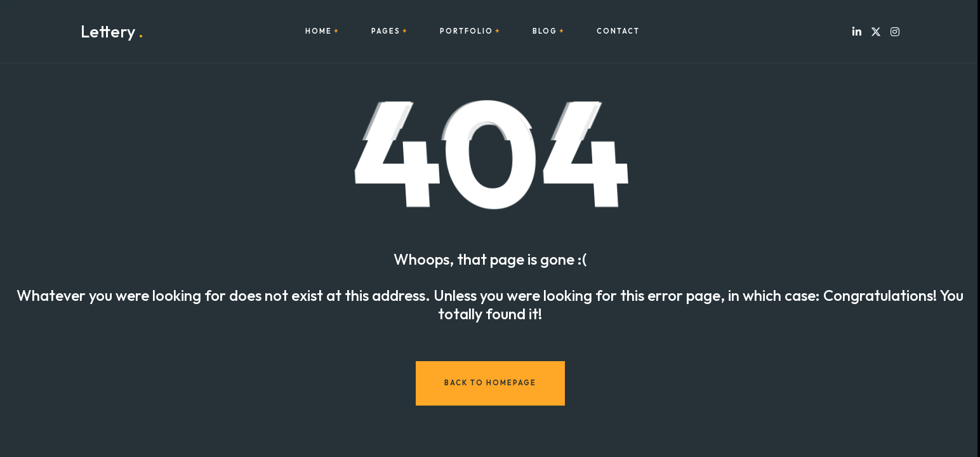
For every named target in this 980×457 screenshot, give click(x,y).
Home (319, 31)
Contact (618, 31)
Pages (386, 31)
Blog (545, 31)
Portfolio (467, 31)
